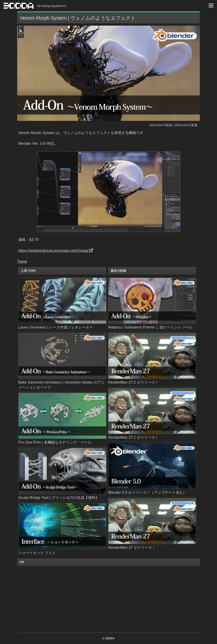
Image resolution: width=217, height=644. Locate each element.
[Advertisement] (109, 599)
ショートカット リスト (37, 553)
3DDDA (110, 638)
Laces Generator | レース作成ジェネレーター (56, 327)
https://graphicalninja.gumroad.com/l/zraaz (53, 251)
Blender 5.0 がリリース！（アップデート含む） (152, 469)
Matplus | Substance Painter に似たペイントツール (152, 303)
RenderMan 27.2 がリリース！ (152, 358)
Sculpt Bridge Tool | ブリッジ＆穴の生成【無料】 (59, 498)
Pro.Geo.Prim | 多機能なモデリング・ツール (55, 442)
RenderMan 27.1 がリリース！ (152, 414)
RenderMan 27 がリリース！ (152, 524)
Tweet (22, 261)
